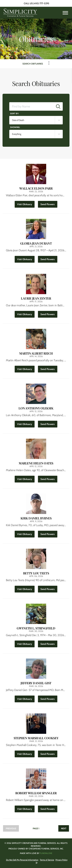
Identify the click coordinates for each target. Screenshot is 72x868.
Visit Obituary (26, 203)
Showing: (15, 127)
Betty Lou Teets (36, 573)
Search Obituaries (33, 64)
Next (64, 828)
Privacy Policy (61, 860)
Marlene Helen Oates (36, 463)
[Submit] (58, 106)
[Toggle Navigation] (49, 63)
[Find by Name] (32, 106)
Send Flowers (49, 203)
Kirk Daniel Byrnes (36, 518)
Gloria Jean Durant (36, 243)
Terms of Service (47, 860)
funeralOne (46, 853)
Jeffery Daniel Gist (36, 683)
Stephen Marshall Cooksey (36, 738)
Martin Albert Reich (36, 353)
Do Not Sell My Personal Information (22, 860)
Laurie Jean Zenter (36, 298)
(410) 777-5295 (41, 3)
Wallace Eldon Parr (36, 188)
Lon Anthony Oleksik (36, 408)
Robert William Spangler (36, 793)
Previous (11, 828)
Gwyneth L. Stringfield (36, 628)
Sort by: (15, 113)
